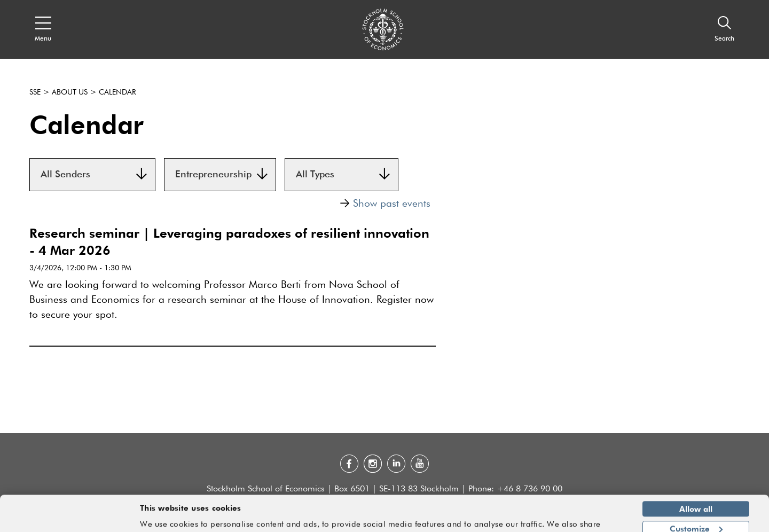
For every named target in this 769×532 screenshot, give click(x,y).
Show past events (385, 204)
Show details (595, 519)
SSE (35, 92)
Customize (696, 497)
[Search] (724, 29)
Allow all (696, 478)
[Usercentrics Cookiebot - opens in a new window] (69, 518)
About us (70, 92)
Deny (696, 517)
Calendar (117, 92)
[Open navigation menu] (43, 29)
